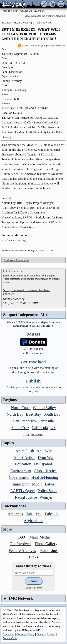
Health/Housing (45, 477)
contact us (48, 372)
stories (23, 387)
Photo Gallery (46, 544)
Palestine (52, 514)
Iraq (39, 514)
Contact (51, 634)
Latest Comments (13, 271)
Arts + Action (24, 457)
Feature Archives (22, 551)
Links (33, 557)
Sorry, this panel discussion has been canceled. (27, 292)
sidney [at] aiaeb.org (14, 90)
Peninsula (46, 421)
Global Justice (45, 471)
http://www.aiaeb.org (13, 240)
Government (19, 477)
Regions (10, 400)
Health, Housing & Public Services (33, 23)
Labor (50, 484)
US (53, 428)
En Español (43, 464)
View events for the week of (45, 16)
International (33, 434)
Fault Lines (49, 551)
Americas (15, 514)
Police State (47, 491)
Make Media (39, 537)
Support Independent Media (27, 315)
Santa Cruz (20, 428)
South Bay (52, 414)
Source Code (10, 638)
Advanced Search (33, 588)
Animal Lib (25, 451)
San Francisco (24, 421)
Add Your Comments (16, 260)
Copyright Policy (25, 634)
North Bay (15, 414)
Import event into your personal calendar (42, 46)
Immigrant (21, 484)
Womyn (46, 497)
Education (23, 464)
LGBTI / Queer (23, 491)
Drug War (46, 457)
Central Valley (44, 408)
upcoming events (47, 387)
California (40, 428)
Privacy (41, 634)
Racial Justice (26, 497)
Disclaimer (8, 634)
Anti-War (44, 451)
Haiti (29, 514)
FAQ (21, 537)
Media (37, 484)
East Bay (6, 23)
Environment (21, 471)
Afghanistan (33, 521)
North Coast (21, 408)
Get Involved (20, 544)
